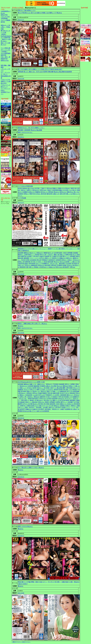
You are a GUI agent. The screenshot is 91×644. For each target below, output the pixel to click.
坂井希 (67, 262)
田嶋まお (55, 188)
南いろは (77, 192)
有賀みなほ (41, 265)
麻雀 (2, 67)
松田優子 (71, 402)
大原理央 (58, 402)
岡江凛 (39, 260)
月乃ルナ (26, 390)
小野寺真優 (31, 264)
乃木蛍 (23, 260)
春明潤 (56, 390)
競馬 (2, 65)
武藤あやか (63, 258)
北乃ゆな (38, 194)
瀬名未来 (21, 258)
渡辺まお (44, 391)
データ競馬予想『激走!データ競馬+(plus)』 (6, 39)
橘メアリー (33, 411)
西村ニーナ (48, 258)
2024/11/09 (21, 79)
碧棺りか (29, 391)
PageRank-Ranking (6, 36)
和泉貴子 (55, 397)
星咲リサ (49, 391)
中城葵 (40, 393)
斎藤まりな (63, 404)
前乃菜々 (38, 188)
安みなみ (62, 262)
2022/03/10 (21, 477)
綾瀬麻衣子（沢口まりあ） (50, 264)
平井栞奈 (56, 384)
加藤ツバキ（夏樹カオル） (38, 384)
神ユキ (20, 13)
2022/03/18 (21, 418)
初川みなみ (26, 411)
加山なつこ (33, 253)
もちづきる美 (49, 406)
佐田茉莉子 (52, 260)
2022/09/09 (21, 274)
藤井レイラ (53, 13)
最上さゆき (31, 188)
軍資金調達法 (5, 76)
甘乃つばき (40, 72)
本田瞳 (64, 265)
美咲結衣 (25, 188)
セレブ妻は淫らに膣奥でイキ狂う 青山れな (31, 468)
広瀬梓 (78, 400)
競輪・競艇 (7, 65)
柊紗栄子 (75, 390)
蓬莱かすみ (62, 188)
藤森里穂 (37, 386)
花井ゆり (64, 260)
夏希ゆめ (65, 386)
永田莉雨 (58, 260)
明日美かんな (26, 13)
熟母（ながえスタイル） (25, 132)
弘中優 (56, 253)
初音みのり (40, 253)
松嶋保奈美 (34, 265)
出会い (3, 90)
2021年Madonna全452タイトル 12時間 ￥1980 (31, 382)
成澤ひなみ (34, 406)
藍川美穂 (47, 404)
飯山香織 (62, 72)
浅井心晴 (62, 194)
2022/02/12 (21, 536)
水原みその (31, 192)
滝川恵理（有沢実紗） (45, 409)
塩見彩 (20, 188)
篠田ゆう (21, 255)
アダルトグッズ (6, 85)
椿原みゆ (37, 397)
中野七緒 (61, 397)
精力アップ (4, 87)
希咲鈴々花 (38, 267)
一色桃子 (62, 409)
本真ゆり (68, 406)
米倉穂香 (62, 384)
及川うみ (33, 13)
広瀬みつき (56, 194)
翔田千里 (32, 194)
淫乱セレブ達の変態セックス (27, 10)
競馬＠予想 (4, 15)
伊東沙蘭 (50, 72)
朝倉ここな (56, 391)
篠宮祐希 (51, 262)
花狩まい (24, 190)
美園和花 (38, 192)
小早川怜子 (36, 256)
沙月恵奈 (69, 264)
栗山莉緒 (25, 264)
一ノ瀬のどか (74, 262)
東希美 (67, 400)
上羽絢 (26, 255)
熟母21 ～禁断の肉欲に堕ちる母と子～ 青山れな (32, 324)
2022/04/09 (21, 333)
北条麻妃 (75, 253)
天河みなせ (76, 260)
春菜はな (57, 406)
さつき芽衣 (56, 395)
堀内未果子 (62, 264)
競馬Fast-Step (5, 60)
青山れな (59, 13)
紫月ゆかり (45, 267)
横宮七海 (74, 188)
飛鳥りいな (56, 400)
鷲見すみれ (59, 267)
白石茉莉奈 (33, 260)
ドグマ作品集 (22, 198)
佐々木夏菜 (53, 256)
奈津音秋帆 (76, 391)
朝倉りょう (31, 255)
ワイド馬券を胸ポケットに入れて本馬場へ (6, 50)
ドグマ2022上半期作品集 (25, 186)
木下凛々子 (34, 262)
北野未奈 (51, 192)
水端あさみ (52, 267)
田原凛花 (72, 393)
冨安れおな (63, 192)
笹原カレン (40, 388)
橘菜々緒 (57, 255)
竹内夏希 (59, 265)
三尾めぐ (49, 190)
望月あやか (36, 190)
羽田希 (30, 399)
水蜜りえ (31, 267)
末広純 (46, 262)
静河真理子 (66, 267)
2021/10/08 (21, 593)
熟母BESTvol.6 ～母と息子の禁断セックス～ (31, 128)
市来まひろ (33, 390)
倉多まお (51, 407)
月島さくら (28, 402)
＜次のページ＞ (26, 642)
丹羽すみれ (43, 190)
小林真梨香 (27, 130)
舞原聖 (47, 256)
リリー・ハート (34, 258)
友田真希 (21, 253)
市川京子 (62, 393)
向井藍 (27, 260)
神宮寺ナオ (55, 258)
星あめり (68, 188)
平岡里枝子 (45, 260)
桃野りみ (39, 390)
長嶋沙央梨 (69, 255)
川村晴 (22, 406)
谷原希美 (68, 409)
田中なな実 (43, 255)
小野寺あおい (22, 393)
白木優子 (29, 256)
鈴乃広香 (62, 400)
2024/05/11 (21, 137)
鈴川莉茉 (47, 388)
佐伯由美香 (68, 72)
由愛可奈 (24, 256)
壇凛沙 (78, 256)
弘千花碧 (60, 256)
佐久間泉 (54, 386)
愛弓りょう (66, 256)
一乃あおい (50, 255)
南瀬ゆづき (62, 190)
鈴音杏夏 (55, 190)
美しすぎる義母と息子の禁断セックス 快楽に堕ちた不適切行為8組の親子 (40, 69)
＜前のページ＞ (16, 642)
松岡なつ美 (21, 262)
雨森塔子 (45, 393)
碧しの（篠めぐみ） (30, 72)
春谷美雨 (48, 265)
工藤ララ (44, 188)
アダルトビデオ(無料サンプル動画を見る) (6, 81)
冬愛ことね (69, 194)
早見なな (28, 265)
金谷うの (39, 411)
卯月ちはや (42, 395)
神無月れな (70, 192)
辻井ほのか (61, 399)
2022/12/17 (21, 203)
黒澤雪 (45, 72)
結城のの (42, 256)
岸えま (74, 255)
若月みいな (44, 192)
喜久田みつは (48, 400)
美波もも (75, 194)
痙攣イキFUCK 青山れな (25, 526)
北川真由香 (21, 402)
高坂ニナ (62, 255)
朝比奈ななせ (24, 386)
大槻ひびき (42, 406)
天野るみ (72, 267)
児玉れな (69, 265)
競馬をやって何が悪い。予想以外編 (6, 27)
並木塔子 (22, 409)
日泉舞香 (25, 192)
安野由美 (21, 72)
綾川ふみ (51, 253)
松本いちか (69, 190)
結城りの (39, 13)
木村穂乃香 (62, 390)
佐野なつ (29, 190)
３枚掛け (3, 34)
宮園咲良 (21, 390)
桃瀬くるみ (46, 13)
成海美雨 (52, 404)
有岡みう (26, 194)
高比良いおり (37, 391)
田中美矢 (41, 404)
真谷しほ (45, 390)
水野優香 (72, 256)
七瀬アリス (53, 388)
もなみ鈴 (35, 395)
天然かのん (41, 402)
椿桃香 (46, 253)
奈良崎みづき (68, 397)
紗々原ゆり (74, 409)
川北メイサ (39, 264)
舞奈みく (22, 395)
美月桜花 (74, 264)
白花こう (41, 262)
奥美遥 (37, 255)
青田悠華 (22, 267)
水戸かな (42, 258)
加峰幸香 (28, 262)
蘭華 (64, 388)
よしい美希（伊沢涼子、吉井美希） (32, 407)
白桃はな (48, 386)
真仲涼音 (44, 194)
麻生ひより (70, 395)
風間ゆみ (26, 253)
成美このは (69, 390)
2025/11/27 (21, 20)
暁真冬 (60, 253)
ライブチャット (6, 89)
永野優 (72, 384)
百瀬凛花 (21, 194)
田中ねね (49, 188)
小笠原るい (30, 397)
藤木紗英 (49, 194)
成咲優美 (21, 130)
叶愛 (27, 267)
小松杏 (65, 253)
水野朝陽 (70, 253)
